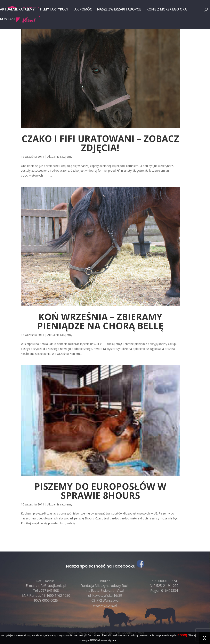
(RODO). (182, 635)
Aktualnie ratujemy (17, 10)
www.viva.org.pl (105, 605)
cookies (96, 635)
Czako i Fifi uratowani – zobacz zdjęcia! (100, 143)
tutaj (114, 640)
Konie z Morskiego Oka (167, 10)
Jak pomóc (83, 10)
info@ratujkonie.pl (52, 586)
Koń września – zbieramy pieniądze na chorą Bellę (100, 321)
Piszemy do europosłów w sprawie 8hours (100, 491)
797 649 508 (50, 591)
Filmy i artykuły (54, 10)
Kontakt (8, 19)
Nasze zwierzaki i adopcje (119, 10)
